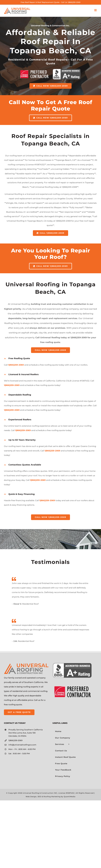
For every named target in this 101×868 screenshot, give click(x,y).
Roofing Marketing (52, 797)
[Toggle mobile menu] (96, 10)
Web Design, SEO (33, 797)
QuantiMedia (70, 797)
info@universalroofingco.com (22, 745)
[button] (50, 358)
